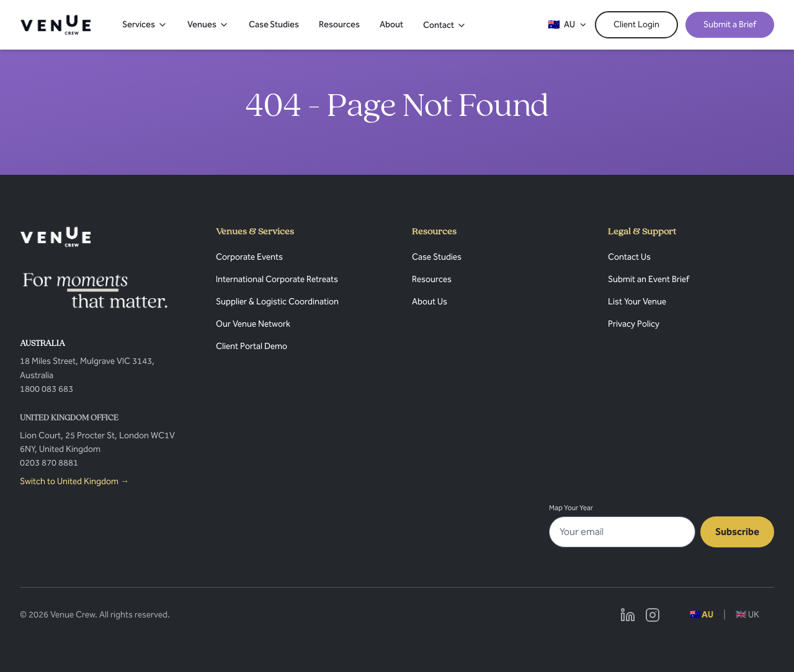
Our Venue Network (253, 324)
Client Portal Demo (252, 346)
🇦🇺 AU (702, 615)
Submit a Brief (730, 24)
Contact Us (629, 257)
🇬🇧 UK (747, 615)
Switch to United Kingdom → (74, 481)
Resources (339, 24)
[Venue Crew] (56, 237)
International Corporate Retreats (277, 279)
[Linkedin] (628, 615)
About (391, 24)
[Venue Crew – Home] (56, 25)
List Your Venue (637, 302)
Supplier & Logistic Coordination (277, 302)
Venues (208, 24)
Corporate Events (249, 257)
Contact (445, 25)
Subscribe (737, 532)
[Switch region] (568, 25)
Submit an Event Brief (649, 279)
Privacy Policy (634, 324)
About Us (430, 302)
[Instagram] (653, 615)
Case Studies (274, 24)
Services (145, 24)
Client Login (636, 24)
